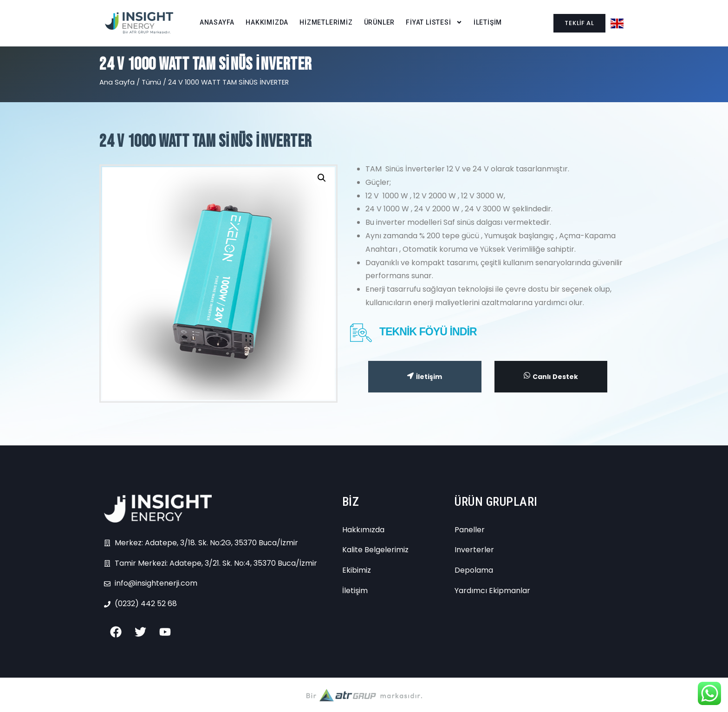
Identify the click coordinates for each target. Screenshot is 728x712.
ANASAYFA (217, 22)
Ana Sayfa (117, 82)
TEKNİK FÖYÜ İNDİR (428, 332)
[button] (322, 178)
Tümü (151, 82)
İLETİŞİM (488, 22)
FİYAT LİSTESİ (434, 23)
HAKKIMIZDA (267, 22)
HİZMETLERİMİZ (326, 22)
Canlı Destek (551, 376)
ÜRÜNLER (380, 22)
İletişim (425, 377)
